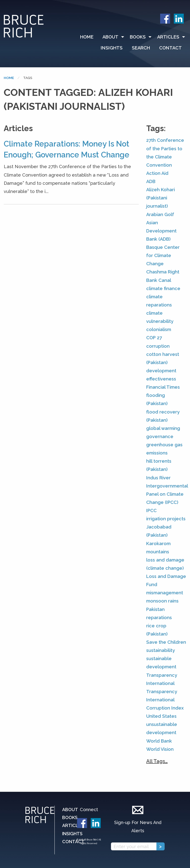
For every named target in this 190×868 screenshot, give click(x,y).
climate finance (163, 288)
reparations (159, 618)
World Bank (159, 741)
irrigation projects (166, 519)
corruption (158, 346)
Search (141, 48)
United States (161, 716)
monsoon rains (162, 601)
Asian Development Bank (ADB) (161, 231)
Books (138, 37)
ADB (151, 181)
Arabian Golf (160, 214)
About (110, 37)
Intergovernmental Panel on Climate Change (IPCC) (167, 494)
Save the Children (166, 642)
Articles (168, 37)
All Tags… (157, 761)
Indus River (158, 478)
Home (87, 37)
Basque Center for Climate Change (163, 255)
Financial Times (163, 387)
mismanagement (165, 593)
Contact (170, 48)
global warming (163, 428)
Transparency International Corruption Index (165, 700)
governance (160, 436)
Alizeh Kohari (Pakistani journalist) (161, 198)
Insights (112, 48)
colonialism (159, 329)
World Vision (160, 749)
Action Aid (157, 173)
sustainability (161, 650)
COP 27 (154, 338)
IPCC (151, 510)
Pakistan (155, 609)
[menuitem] (89, 37)
